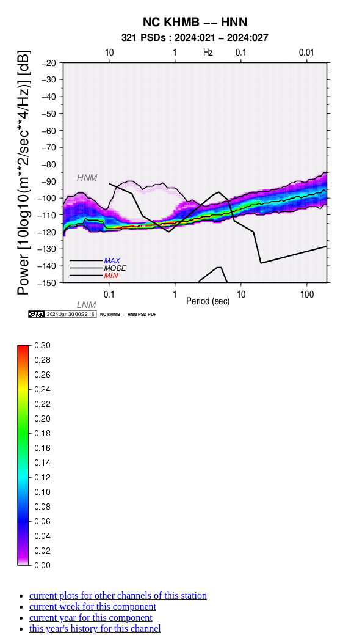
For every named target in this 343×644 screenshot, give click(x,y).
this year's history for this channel (95, 628)
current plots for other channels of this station (118, 595)
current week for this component (93, 606)
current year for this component (91, 617)
